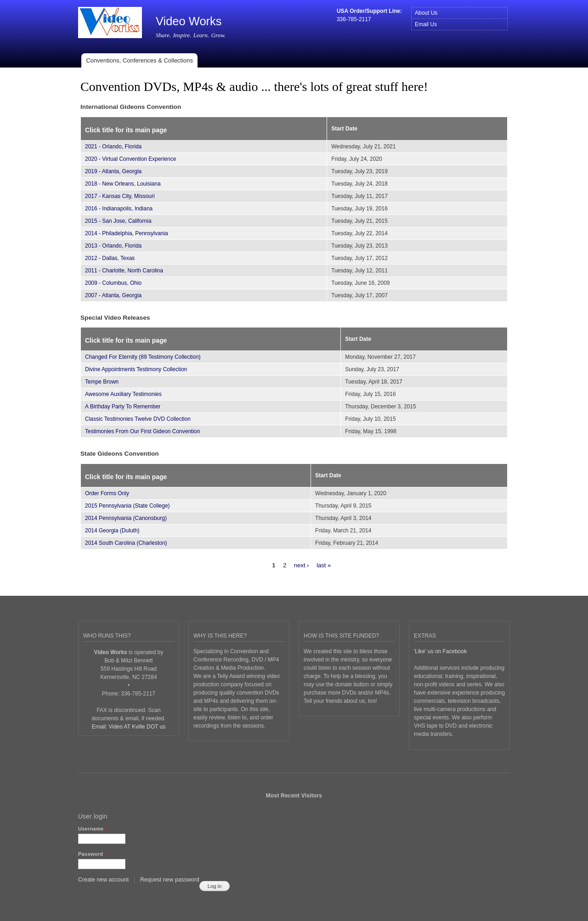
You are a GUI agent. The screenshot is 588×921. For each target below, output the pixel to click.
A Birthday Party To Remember (123, 407)
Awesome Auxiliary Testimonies (123, 394)
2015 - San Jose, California (118, 221)
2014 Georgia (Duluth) (112, 531)
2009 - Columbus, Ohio (113, 283)
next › (302, 565)
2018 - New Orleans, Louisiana (123, 184)
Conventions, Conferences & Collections (139, 60)
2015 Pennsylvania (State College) (127, 506)
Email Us (426, 24)
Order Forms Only (107, 493)
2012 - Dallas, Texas (110, 258)
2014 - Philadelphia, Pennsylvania (127, 233)
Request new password (170, 880)
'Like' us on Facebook (440, 651)
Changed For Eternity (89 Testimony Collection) (143, 357)
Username (93, 829)
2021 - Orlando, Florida (113, 147)
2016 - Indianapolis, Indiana (119, 209)
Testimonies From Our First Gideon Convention (142, 431)
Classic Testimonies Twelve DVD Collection (138, 419)
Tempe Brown (102, 382)
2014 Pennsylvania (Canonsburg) (126, 518)
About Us (426, 13)
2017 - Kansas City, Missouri (120, 196)
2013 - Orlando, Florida (113, 246)
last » (324, 565)
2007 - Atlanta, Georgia (113, 295)
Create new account (103, 880)
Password (92, 854)
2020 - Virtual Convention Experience (130, 159)
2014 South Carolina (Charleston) (126, 543)
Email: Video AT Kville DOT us (129, 727)
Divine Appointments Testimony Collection (136, 369)
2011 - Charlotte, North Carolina (124, 271)
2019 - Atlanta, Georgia (113, 171)
